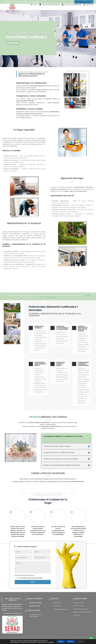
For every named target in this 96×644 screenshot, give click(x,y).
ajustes (51, 642)
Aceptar (60, 641)
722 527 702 (57, 606)
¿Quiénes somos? (78, 603)
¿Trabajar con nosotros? (81, 609)
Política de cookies (79, 606)
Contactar (13, 43)
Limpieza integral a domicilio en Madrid (30, 32)
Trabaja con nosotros (84, 2)
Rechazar (71, 641)
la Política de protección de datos (32, 578)
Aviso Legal (76, 615)
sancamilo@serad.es (60, 609)
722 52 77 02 (19, 2)
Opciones (81, 641)
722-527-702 (51, 297)
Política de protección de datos (83, 612)
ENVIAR (33, 582)
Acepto (29, 578)
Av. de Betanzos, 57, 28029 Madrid (36, 616)
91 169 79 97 (10, 2)
